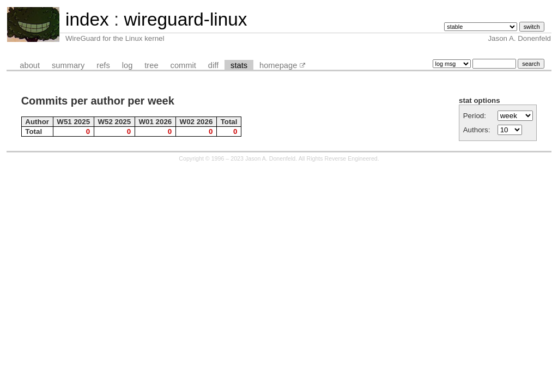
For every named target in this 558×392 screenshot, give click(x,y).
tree (151, 65)
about (30, 65)
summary (68, 65)
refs (103, 65)
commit (183, 65)
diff (213, 65)
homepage (278, 65)
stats (239, 65)
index (87, 19)
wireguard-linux (185, 19)
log (128, 65)
